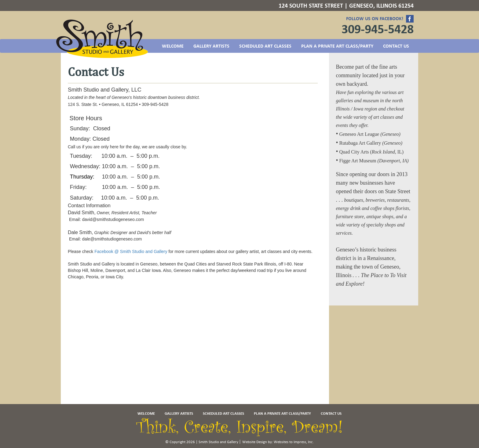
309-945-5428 (378, 29)
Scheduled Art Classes (265, 46)
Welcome (173, 46)
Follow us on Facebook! (380, 19)
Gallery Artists (211, 46)
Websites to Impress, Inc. (294, 442)
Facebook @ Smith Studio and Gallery (131, 251)
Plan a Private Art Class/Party (337, 46)
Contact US (396, 46)
